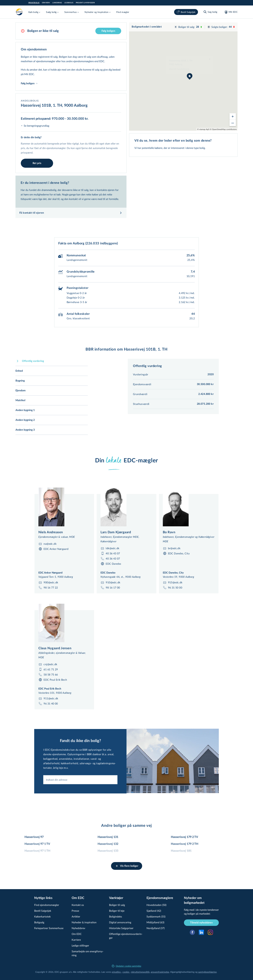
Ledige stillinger (80, 945)
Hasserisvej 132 (108, 844)
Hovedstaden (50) (156, 905)
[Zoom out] (233, 123)
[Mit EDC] (230, 12)
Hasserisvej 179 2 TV (185, 837)
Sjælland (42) (154, 911)
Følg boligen (108, 31)
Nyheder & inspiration (84, 922)
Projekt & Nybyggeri (85, 3)
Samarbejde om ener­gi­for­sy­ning (88, 953)
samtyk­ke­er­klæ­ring (207, 972)
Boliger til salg (117, 905)
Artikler (76, 916)
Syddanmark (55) (156, 916)
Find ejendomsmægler (47, 905)
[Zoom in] (233, 116)
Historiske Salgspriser (121, 928)
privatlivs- (117, 972)
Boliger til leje (117, 911)
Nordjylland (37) (156, 928)
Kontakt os (78, 905)
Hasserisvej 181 (181, 851)
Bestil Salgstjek (186, 12)
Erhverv (46, 3)
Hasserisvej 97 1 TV (37, 844)
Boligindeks (116, 916)
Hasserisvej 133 (108, 851)
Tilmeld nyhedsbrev (201, 923)
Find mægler (123, 12)
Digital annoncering (120, 922)
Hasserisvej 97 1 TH (37, 851)
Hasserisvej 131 (108, 837)
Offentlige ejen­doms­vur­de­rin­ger (126, 936)
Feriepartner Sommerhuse (49, 928)
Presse (75, 911)
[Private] (19, 12)
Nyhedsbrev (78, 928)
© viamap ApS (203, 129)
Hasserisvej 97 (34, 837)
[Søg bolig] (210, 12)
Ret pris (37, 163)
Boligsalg (39, 922)
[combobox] (80, 799)
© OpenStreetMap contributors (223, 129)
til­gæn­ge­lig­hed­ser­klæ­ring (182, 972)
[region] (183, 77)
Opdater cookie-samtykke (126, 966)
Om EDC (77, 934)
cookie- (126, 972)
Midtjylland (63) (155, 922)
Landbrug (57, 3)
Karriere (76, 940)
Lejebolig (69, 3)
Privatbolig (34, 3)
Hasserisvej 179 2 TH (185, 844)
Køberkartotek (42, 916)
